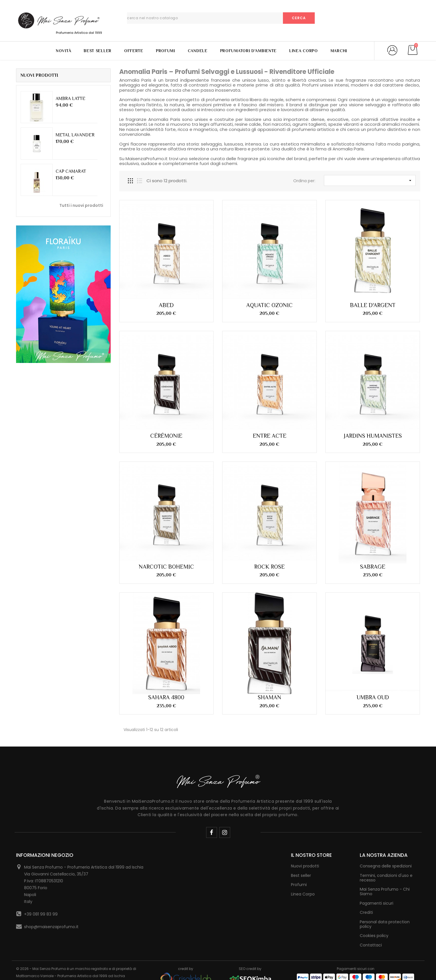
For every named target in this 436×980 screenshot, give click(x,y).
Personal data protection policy (385, 924)
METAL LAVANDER (75, 135)
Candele (198, 51)
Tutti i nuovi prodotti (81, 205)
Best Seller (98, 51)
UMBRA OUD (373, 697)
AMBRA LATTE (71, 99)
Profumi (166, 51)
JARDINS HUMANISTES (373, 436)
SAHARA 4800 (166, 697)
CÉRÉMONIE (166, 436)
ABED (166, 305)
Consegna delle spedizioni (386, 866)
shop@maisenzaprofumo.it (51, 927)
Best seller (301, 875)
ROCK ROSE (269, 567)
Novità (63, 51)
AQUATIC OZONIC (269, 305)
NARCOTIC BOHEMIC (166, 567)
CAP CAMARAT (71, 171)
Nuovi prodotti (305, 866)
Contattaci (371, 945)
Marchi (339, 51)
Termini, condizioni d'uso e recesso (386, 878)
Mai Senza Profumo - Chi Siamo (385, 891)
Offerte (134, 51)
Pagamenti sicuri (377, 903)
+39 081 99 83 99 (41, 914)
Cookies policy (374, 936)
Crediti (366, 912)
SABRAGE (373, 567)
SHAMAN (269, 697)
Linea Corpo (304, 51)
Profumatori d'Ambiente (248, 51)
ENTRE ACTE (270, 436)
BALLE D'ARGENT (373, 305)
